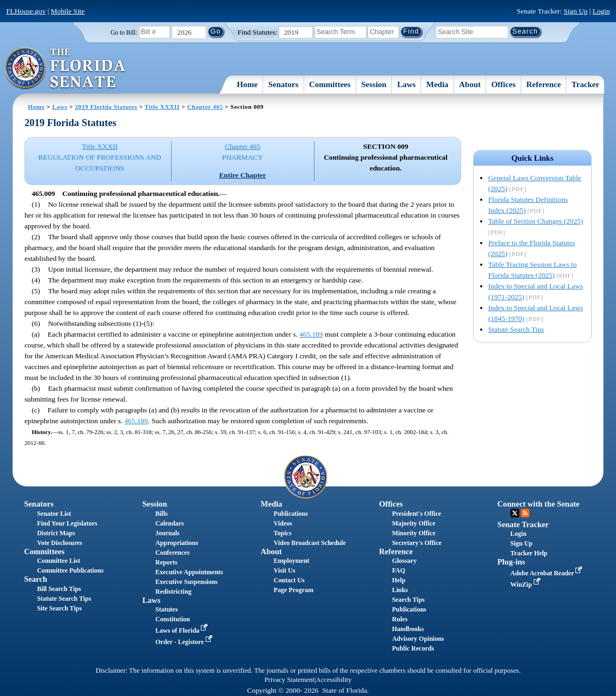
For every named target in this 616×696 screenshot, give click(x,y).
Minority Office (414, 533)
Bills (162, 514)
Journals (168, 533)
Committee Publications (70, 570)
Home (247, 84)
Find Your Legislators (67, 523)
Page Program (294, 590)
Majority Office (414, 523)
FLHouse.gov (26, 11)
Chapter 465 (205, 107)
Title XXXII (162, 107)
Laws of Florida (182, 631)
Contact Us (289, 580)
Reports (166, 562)
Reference (543, 84)
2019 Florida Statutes (106, 107)
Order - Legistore (185, 642)
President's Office (417, 514)
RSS (525, 513)
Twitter (515, 513)
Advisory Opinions (418, 639)
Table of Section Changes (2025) (536, 221)
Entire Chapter (243, 175)
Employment (292, 561)
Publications (291, 514)
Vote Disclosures (60, 543)
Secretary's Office (417, 543)
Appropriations (177, 543)
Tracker (585, 84)
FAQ (398, 570)
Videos (283, 523)
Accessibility (334, 680)
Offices (504, 84)
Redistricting (173, 592)
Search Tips (408, 600)
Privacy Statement (289, 680)
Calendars (170, 523)
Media (437, 84)
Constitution (173, 619)
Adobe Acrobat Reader (548, 573)
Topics (283, 533)
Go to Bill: (124, 32)
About (470, 84)
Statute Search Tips (516, 329)
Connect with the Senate (539, 504)
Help (399, 580)
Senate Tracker (523, 524)
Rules (400, 619)
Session (374, 84)
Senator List (54, 514)
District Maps (56, 533)
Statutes (166, 609)
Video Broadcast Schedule (310, 543)
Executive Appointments (189, 572)
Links (400, 590)
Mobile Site (68, 11)
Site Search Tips (59, 608)
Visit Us (285, 570)
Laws (407, 84)
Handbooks (408, 629)
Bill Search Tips (59, 589)
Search (35, 579)
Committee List (58, 561)
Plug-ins (511, 562)
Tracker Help (529, 553)
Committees (330, 84)
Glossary (404, 561)
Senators (283, 84)
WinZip (526, 585)
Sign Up (575, 11)
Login (601, 11)
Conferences (172, 553)
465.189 (311, 334)
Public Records (413, 648)
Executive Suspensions (186, 582)
